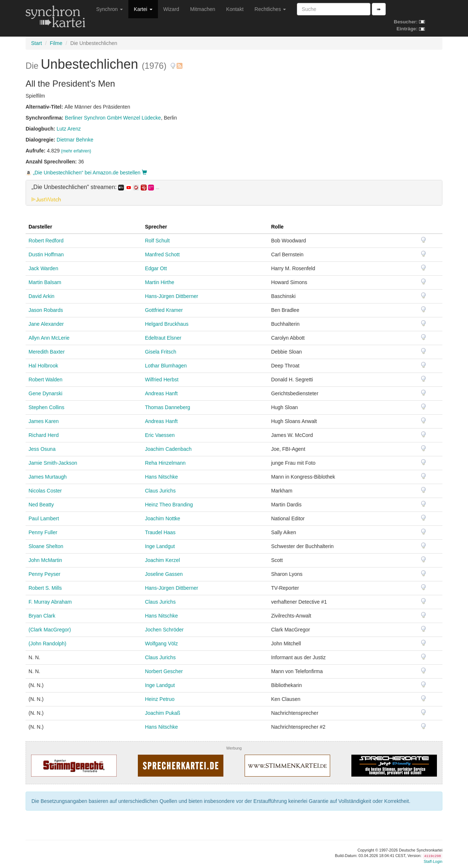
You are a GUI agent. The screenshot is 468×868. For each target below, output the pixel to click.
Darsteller (40, 227)
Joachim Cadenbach (168, 449)
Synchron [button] (110, 9)
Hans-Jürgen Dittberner (171, 296)
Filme (56, 43)
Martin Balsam (45, 282)
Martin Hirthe (159, 282)
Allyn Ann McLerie (49, 338)
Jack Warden (43, 268)
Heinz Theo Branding (169, 505)
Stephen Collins (46, 407)
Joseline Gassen (164, 574)
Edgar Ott (156, 268)
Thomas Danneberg (167, 407)
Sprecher (156, 227)
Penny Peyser (44, 574)
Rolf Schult (157, 241)
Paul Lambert (44, 518)
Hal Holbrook (43, 366)
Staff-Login (433, 861)
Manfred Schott (162, 254)
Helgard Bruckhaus (167, 324)
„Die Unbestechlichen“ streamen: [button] (95, 187)
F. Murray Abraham (50, 602)
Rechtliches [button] (270, 9)
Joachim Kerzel (162, 560)
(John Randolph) (48, 644)
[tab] (234, 193)
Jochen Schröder (164, 630)
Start (37, 43)
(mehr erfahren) (76, 151)
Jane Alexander (46, 324)
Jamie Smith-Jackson (53, 463)
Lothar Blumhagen (166, 366)
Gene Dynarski (46, 393)
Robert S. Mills (45, 588)
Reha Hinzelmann (165, 463)
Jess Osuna (42, 449)
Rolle (277, 227)
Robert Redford (46, 241)
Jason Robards (46, 310)
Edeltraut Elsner (163, 338)
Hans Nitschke (161, 477)
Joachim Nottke (162, 518)
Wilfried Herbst (162, 380)
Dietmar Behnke (75, 140)
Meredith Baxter (47, 352)
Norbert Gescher (164, 671)
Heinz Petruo (160, 699)
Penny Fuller (43, 532)
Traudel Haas (160, 532)
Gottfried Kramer (164, 310)
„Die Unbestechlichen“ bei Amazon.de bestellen (86, 173)
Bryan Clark (42, 616)
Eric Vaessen (160, 435)
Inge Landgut (160, 546)
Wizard (171, 9)
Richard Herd (44, 435)
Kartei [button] (143, 9)
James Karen (44, 421)
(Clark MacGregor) (50, 630)
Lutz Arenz (69, 129)
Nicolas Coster (45, 491)
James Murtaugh (48, 477)
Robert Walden (46, 380)
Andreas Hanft (161, 393)
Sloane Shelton (46, 546)
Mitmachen (203, 9)
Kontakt (235, 9)
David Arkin (41, 296)
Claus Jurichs (160, 491)
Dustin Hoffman (46, 254)
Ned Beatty (41, 505)
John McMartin (45, 560)
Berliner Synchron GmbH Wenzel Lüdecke (113, 118)
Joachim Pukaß (162, 713)
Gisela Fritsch (161, 352)
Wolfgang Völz (161, 644)
